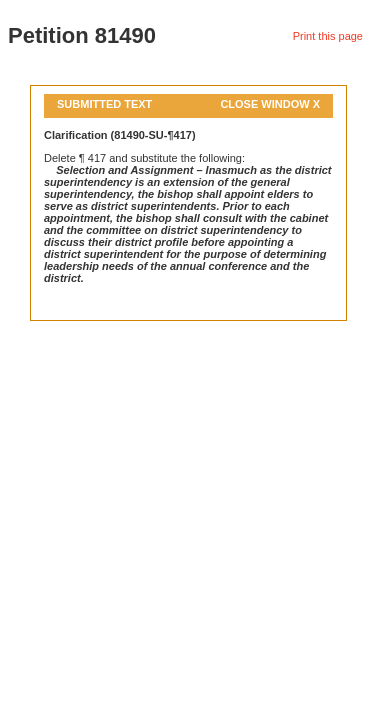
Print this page (328, 36)
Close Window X (270, 104)
